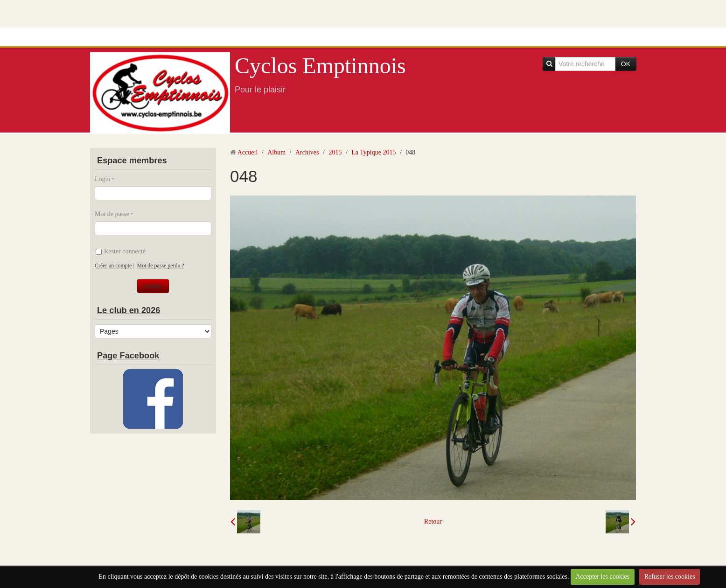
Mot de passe (112, 214)
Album (276, 152)
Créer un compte (113, 266)
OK (626, 64)
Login (102, 179)
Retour (433, 521)
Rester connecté (121, 251)
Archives (307, 152)
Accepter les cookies (602, 577)
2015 (335, 152)
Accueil (248, 152)
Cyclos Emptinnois (320, 66)
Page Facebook (128, 356)
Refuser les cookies (670, 577)
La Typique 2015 (373, 152)
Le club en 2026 (129, 310)
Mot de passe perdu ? (161, 266)
